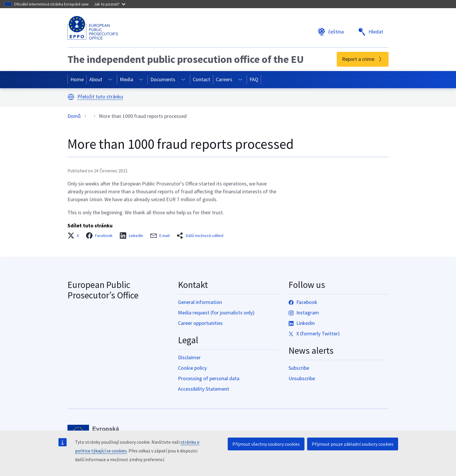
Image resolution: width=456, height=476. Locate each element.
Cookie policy (192, 368)
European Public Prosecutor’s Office (103, 290)
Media (127, 79)
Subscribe (299, 368)
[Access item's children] (110, 80)
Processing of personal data (209, 378)
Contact (202, 79)
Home (77, 79)
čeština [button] (331, 32)
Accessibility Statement (204, 389)
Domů (74, 116)
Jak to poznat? (110, 4)
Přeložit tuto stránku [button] (100, 97)
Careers (224, 79)
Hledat (371, 32)
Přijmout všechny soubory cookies (266, 444)
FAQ (254, 79)
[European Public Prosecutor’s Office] (93, 28)
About (96, 79)
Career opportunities (200, 323)
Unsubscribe (302, 378)
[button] (71, 97)
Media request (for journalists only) (216, 313)
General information (200, 302)
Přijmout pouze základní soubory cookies (353, 444)
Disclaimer (189, 357)
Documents (163, 79)
